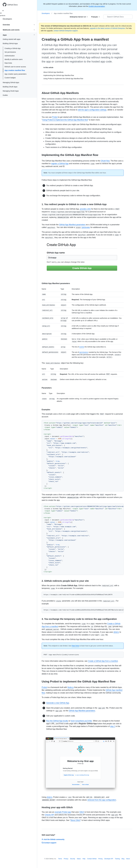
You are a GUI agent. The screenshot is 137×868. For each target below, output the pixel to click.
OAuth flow (105, 161)
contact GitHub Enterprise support (66, 31)
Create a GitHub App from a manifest (103, 661)
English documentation (97, 6)
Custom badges (10, 78)
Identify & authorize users (14, 59)
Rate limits (8, 63)
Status (79, 859)
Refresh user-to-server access (15, 67)
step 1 (113, 726)
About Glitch (75, 820)
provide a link (85, 209)
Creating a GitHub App (13, 48)
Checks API (49, 815)
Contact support (49, 843)
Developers (7, 19)
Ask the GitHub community (53, 839)
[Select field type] (79, 17)
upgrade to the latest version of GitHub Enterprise (107, 28)
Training (117, 859)
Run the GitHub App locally (57, 721)
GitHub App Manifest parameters (72, 225)
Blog (123, 859)
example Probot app (63, 812)
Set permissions (10, 52)
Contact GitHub (92, 859)
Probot (55, 117)
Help (84, 859)
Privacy (66, 859)
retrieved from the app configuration (102, 800)
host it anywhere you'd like (81, 721)
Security (72, 859)
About (128, 859)
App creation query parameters (15, 74)
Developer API (109, 859)
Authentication (10, 56)
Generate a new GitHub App (58, 703)
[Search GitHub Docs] (118, 17)
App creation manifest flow (15, 70)
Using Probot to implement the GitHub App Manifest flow (65, 120)
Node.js (71, 687)
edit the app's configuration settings (92, 110)
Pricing (101, 859)
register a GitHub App (60, 164)
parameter (86, 227)
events (82, 347)
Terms (60, 859)
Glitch (82, 812)
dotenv (116, 632)
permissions (84, 352)
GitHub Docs (12, 5)
